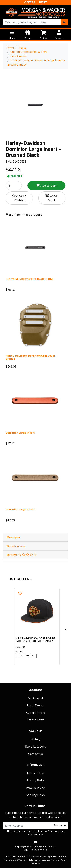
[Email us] (36, 842)
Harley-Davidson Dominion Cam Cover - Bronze (31, 357)
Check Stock (52, 198)
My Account (35, 698)
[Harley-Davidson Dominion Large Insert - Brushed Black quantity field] (14, 186)
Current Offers (36, 713)
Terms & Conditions (49, 831)
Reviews (22, 555)
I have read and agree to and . (35, 833)
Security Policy (35, 795)
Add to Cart (46, 186)
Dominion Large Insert (20, 433)
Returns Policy (36, 788)
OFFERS (30, 2)
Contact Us (35, 754)
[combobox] (32, 22)
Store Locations (35, 746)
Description (14, 537)
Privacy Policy (36, 780)
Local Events (35, 705)
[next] (65, 629)
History (35, 739)
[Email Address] (27, 825)
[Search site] (64, 22)
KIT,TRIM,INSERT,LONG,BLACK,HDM (29, 279)
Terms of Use (35, 773)
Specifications (16, 546)
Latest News (36, 720)
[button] (19, 198)
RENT (43, 2)
